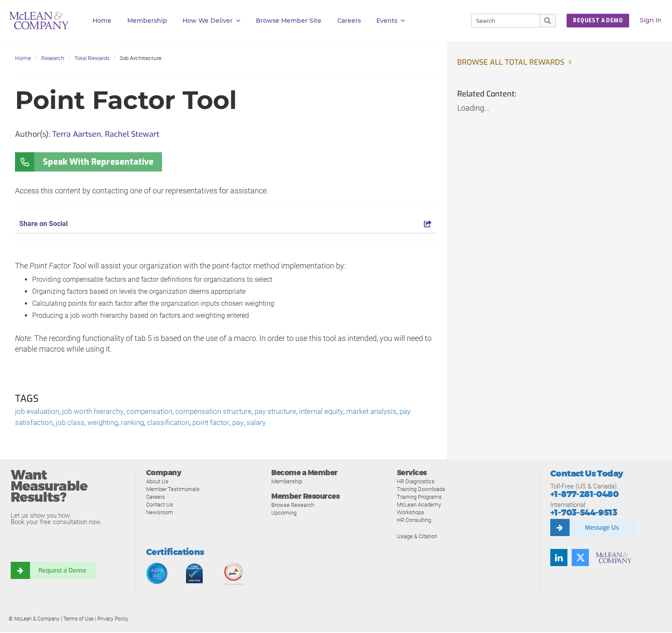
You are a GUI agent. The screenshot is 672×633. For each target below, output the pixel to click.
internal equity (339, 412)
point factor (222, 424)
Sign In (651, 20)
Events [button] (391, 21)
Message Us (602, 528)
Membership (147, 21)
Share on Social (225, 224)
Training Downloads (421, 490)
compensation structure (224, 412)
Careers (156, 498)
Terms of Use (78, 620)
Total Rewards (92, 58)
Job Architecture (141, 58)
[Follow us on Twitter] (580, 558)
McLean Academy (419, 505)
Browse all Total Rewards (512, 63)
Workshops (411, 513)
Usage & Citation (417, 537)
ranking (139, 424)
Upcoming (284, 514)
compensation (157, 412)
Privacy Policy (113, 620)
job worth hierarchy (97, 412)
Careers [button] (349, 21)
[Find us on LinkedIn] (559, 558)
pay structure (290, 412)
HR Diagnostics (416, 482)
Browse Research (293, 506)
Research (53, 58)
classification (177, 424)
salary (269, 424)
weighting (107, 424)
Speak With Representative (98, 162)
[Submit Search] (548, 21)
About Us (157, 482)
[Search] (502, 21)
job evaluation (39, 412)
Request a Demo (62, 571)
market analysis (392, 412)
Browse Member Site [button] (289, 21)
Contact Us (160, 505)
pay (250, 424)
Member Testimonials (173, 490)
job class (73, 424)
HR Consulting (414, 521)
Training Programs (419, 498)
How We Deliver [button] (211, 21)
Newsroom (160, 513)
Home (102, 21)
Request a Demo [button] (598, 21)
